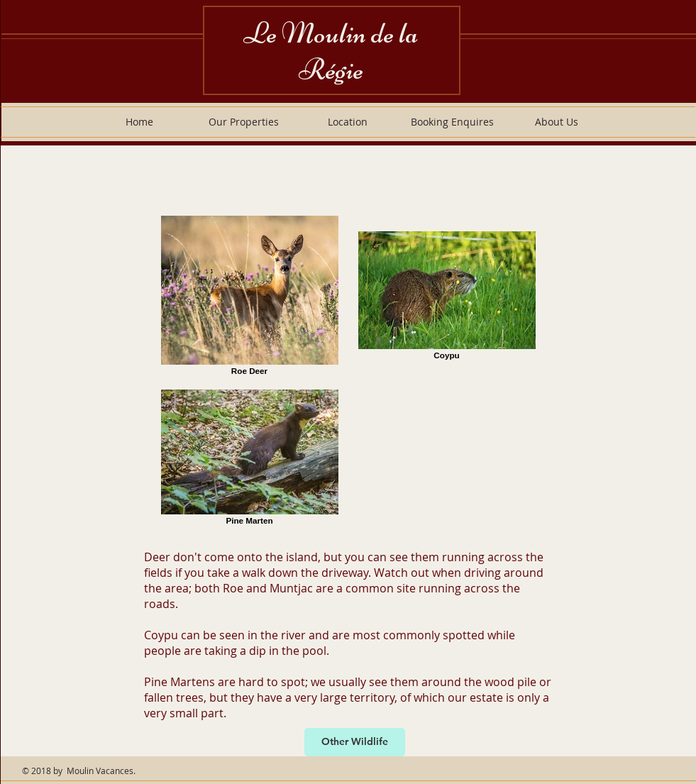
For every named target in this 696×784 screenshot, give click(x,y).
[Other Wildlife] (355, 742)
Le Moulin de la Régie (331, 51)
